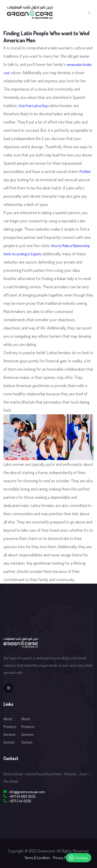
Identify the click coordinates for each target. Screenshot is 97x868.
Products (10, 727)
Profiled (85, 172)
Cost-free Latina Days (34, 106)
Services (10, 734)
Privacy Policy (63, 858)
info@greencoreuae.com (27, 792)
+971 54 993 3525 (22, 796)
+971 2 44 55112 (20, 801)
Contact (9, 742)
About (8, 719)
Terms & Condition (37, 858)
